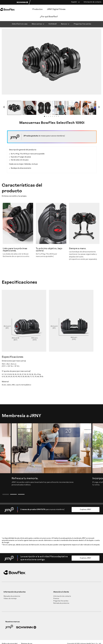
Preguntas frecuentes (61, 601)
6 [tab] (55, 117)
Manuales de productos (12, 596)
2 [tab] (47, 117)
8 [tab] (59, 117)
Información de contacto (92, 2)
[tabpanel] (14, 108)
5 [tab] (53, 117)
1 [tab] (45, 117)
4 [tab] (51, 117)
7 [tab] (57, 117)
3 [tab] (49, 117)
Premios (56, 599)
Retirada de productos (61, 603)
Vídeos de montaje (10, 599)
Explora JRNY (85, 509)
